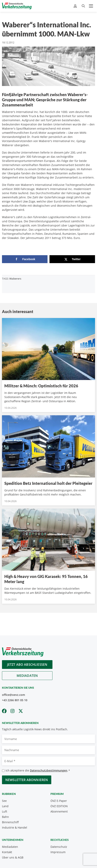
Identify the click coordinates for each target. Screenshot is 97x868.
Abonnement (59, 811)
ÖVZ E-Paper (59, 801)
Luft (5, 811)
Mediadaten (27, 676)
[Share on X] (72, 259)
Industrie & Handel (15, 827)
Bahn (5, 817)
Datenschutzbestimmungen (49, 770)
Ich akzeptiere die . (38, 771)
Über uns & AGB (13, 857)
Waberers (15, 279)
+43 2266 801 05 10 (15, 700)
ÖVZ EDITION (59, 806)
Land (5, 806)
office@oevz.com (13, 695)
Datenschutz (59, 847)
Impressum (58, 852)
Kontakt (7, 852)
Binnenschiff (10, 822)
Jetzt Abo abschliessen (27, 665)
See (4, 801)
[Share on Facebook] (25, 259)
